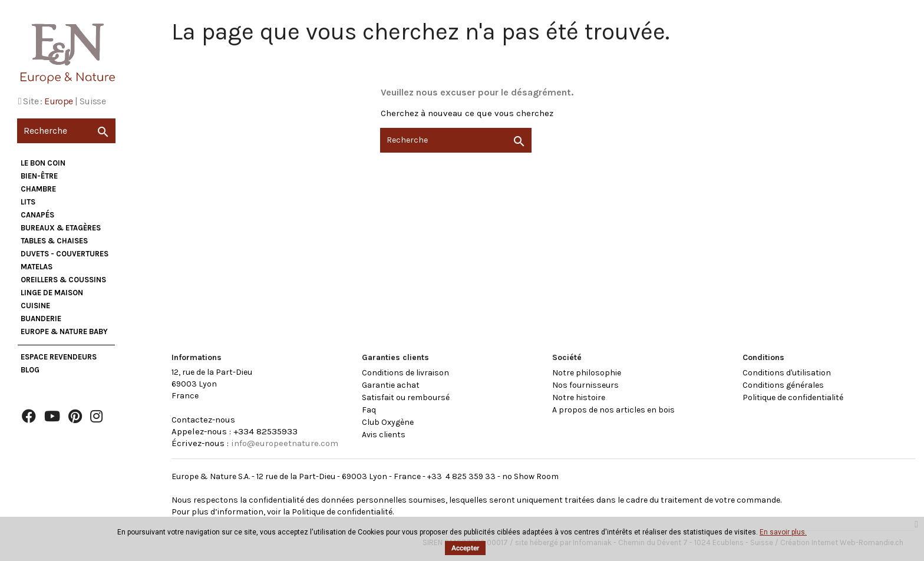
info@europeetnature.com (285, 443)
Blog (30, 370)
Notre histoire (579, 397)
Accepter (465, 548)
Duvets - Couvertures (65, 254)
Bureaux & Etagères (61, 228)
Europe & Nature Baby (64, 331)
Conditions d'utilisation (787, 373)
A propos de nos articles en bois (613, 410)
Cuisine (35, 306)
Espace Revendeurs (59, 357)
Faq (369, 410)
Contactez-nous (203, 420)
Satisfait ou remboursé (406, 397)
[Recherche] (66, 131)
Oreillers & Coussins (63, 280)
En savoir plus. (783, 532)
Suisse (93, 101)
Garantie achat (391, 385)
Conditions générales (783, 385)
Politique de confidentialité (793, 397)
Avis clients (384, 435)
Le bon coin (43, 163)
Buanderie (41, 319)
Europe (58, 101)
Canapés (37, 215)
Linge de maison (52, 293)
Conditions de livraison (405, 373)
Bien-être (39, 176)
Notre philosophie (587, 373)
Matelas (37, 267)
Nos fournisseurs (585, 385)
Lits (28, 202)
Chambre (38, 189)
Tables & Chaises (54, 241)
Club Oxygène (388, 422)
